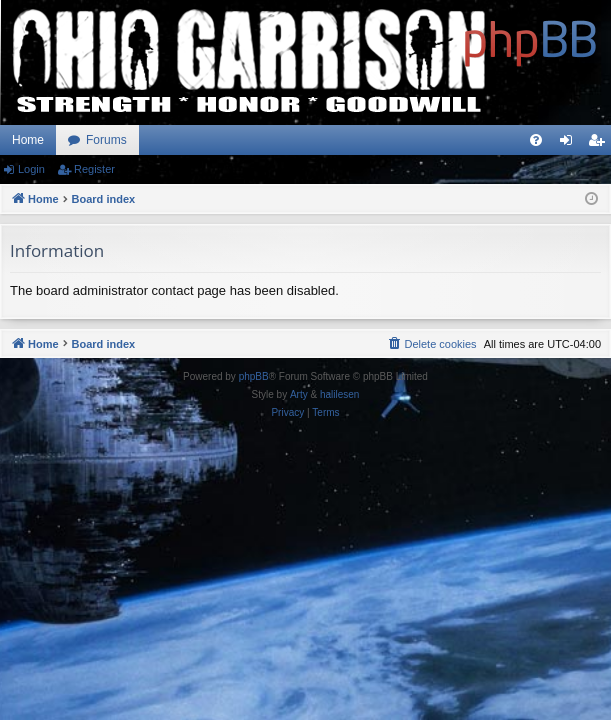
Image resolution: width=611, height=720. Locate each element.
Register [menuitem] (600, 144)
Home (28, 140)
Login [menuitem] (570, 144)
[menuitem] (536, 140)
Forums (106, 140)
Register (94, 169)
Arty (299, 394)
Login (31, 169)
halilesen (339, 394)
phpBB (254, 376)
